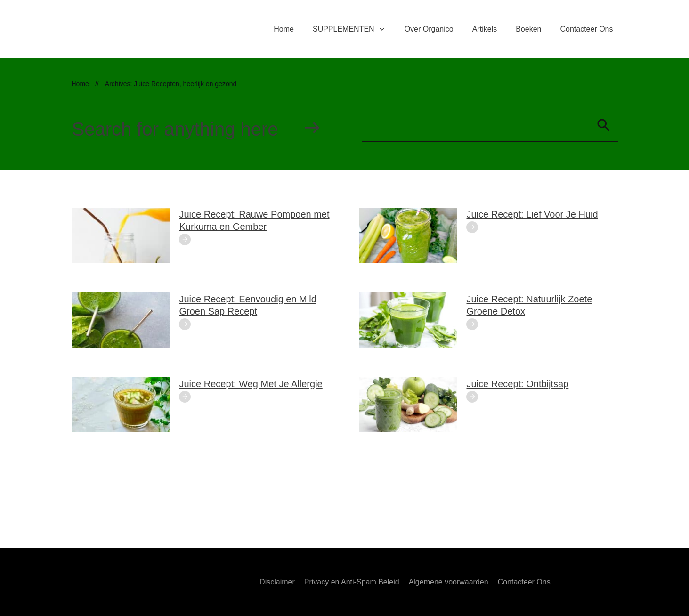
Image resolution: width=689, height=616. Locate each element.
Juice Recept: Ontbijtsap (518, 384)
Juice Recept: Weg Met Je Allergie (251, 384)
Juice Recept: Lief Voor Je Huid (532, 214)
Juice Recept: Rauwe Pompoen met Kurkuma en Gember (255, 220)
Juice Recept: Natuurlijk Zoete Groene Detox (530, 305)
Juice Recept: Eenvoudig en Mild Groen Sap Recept (248, 305)
